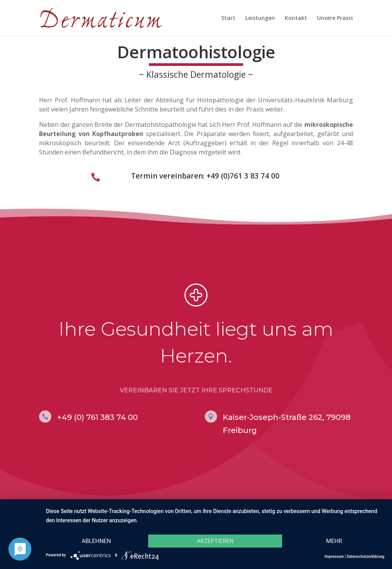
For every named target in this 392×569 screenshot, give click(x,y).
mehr (334, 541)
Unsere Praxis (335, 18)
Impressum (334, 557)
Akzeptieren (215, 541)
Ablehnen (96, 541)
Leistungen (260, 18)
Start (228, 18)
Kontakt (296, 18)
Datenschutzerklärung (366, 557)
